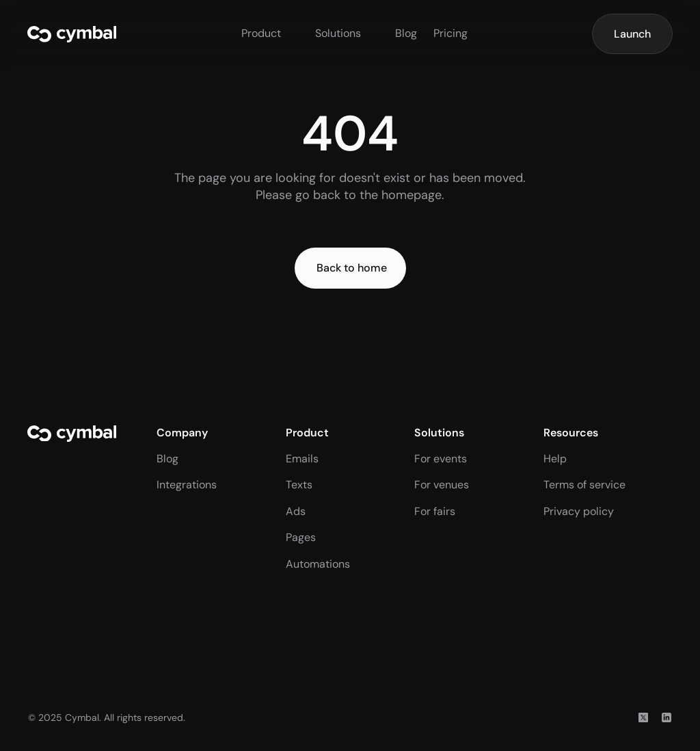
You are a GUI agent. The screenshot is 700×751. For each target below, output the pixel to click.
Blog (406, 33)
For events (441, 459)
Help (555, 459)
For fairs (435, 511)
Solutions (338, 33)
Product (261, 33)
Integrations (187, 485)
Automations (318, 564)
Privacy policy (579, 511)
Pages (301, 537)
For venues (442, 485)
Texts (299, 485)
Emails (302, 459)
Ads (296, 511)
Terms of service (584, 485)
